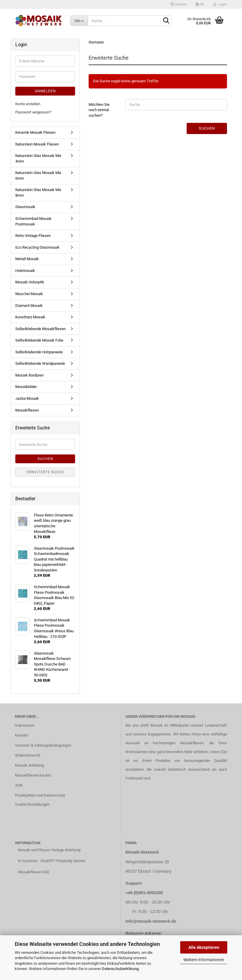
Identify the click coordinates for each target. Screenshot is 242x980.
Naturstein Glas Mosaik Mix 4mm (38, 158)
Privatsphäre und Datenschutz (40, 795)
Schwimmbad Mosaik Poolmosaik (33, 221)
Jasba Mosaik (27, 398)
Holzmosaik (25, 271)
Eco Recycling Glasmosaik (37, 247)
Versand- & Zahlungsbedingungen (43, 745)
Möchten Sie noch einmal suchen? (99, 110)
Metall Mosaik (27, 259)
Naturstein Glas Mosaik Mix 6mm (38, 175)
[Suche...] (79, 21)
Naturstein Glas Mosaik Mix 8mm (38, 193)
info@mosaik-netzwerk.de (151, 921)
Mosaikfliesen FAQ (34, 872)
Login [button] (220, 4)
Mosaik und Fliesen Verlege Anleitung (49, 850)
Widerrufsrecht (28, 755)
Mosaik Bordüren (29, 375)
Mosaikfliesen (27, 410)
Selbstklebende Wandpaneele (40, 363)
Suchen (207, 128)
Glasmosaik (25, 207)
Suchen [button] (179, 4)
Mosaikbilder (26, 387)
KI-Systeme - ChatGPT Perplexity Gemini (52, 861)
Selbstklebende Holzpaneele (39, 352)
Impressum (25, 725)
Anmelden (45, 91)
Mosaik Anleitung (29, 765)
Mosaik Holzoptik (30, 282)
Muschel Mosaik (29, 294)
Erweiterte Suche (45, 472)
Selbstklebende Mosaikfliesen (40, 329)
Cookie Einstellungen (32, 804)
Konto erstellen (28, 104)
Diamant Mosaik (29, 306)
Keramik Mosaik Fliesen (35, 132)
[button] (200, 4)
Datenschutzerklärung (120, 969)
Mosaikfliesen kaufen (33, 775)
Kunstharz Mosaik (30, 317)
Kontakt (21, 735)
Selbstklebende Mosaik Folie (39, 340)
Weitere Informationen (204, 960)
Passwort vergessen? (33, 112)
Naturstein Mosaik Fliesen (37, 144)
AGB (19, 785)
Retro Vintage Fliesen (33, 236)
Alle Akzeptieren (204, 947)
